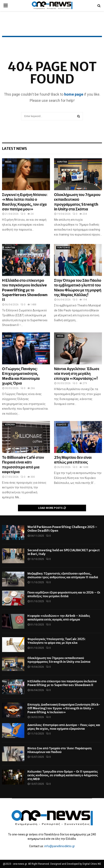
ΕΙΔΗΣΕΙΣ (62, 425)
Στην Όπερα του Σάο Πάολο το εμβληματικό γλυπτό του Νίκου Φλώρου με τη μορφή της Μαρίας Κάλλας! (78, 288)
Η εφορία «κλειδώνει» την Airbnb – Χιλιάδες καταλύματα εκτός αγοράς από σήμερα (59, 618)
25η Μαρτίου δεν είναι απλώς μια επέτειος (73, 460)
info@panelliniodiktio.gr (60, 846)
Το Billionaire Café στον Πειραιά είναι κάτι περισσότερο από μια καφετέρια (23, 465)
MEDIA (8, 162)
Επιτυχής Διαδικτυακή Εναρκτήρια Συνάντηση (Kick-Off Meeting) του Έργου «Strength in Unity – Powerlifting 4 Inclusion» (64, 708)
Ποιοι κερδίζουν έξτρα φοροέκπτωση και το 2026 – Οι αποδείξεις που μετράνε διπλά (64, 594)
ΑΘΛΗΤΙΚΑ (62, 162)
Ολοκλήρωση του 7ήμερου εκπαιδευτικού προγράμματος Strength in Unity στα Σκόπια (77, 202)
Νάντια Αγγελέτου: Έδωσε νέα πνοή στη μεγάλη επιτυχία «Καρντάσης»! (77, 374)
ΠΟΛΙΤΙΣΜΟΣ (64, 248)
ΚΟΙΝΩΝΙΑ (10, 425)
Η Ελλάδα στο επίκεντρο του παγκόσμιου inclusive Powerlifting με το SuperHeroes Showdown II (25, 290)
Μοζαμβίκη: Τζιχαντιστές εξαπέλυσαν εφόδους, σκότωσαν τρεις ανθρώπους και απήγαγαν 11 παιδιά (63, 575)
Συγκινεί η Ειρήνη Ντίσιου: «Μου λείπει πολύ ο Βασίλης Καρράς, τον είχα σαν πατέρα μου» (25, 202)
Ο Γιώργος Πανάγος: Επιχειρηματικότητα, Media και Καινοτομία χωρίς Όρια (21, 376)
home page (74, 94)
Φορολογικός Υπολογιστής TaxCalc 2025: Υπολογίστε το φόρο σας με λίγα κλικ (56, 641)
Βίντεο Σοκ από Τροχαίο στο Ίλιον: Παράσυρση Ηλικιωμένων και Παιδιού (60, 750)
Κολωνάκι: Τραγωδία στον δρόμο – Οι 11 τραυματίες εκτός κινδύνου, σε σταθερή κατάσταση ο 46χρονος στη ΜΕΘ (63, 775)
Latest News (15, 148)
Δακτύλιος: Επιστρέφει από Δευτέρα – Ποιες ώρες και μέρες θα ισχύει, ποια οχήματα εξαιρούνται (64, 727)
